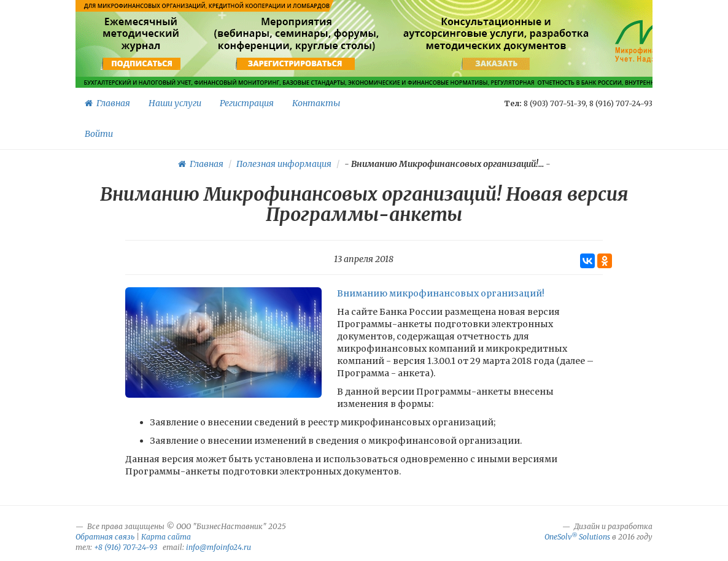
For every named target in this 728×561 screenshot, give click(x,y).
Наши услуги (175, 103)
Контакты (316, 103)
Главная (107, 103)
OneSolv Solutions (577, 537)
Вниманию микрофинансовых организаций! (441, 293)
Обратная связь (105, 537)
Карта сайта (166, 537)
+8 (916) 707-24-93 (126, 547)
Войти (99, 134)
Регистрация (247, 103)
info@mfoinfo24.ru (219, 547)
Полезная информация (284, 164)
